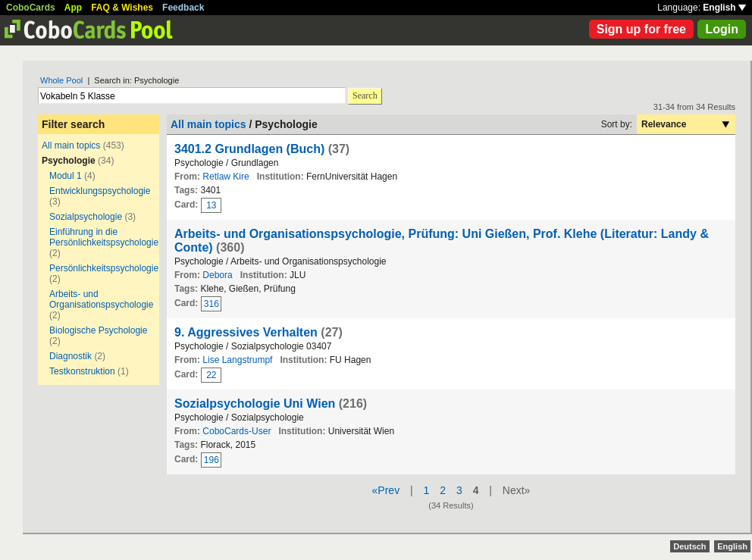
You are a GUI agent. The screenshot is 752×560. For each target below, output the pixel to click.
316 (211, 304)
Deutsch (689, 546)
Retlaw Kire (226, 177)
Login (722, 29)
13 (211, 205)
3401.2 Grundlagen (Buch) (249, 149)
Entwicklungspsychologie (100, 191)
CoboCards (31, 8)
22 (211, 375)
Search (365, 95)
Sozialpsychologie (86, 217)
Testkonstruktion (82, 371)
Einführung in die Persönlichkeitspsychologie (104, 237)
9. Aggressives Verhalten (246, 332)
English (724, 8)
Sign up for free (641, 29)
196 (211, 460)
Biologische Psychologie (98, 330)
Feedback (183, 8)
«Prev (386, 490)
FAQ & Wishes (122, 8)
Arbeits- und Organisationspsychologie (101, 299)
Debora (217, 275)
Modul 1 (66, 176)
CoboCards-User (237, 431)
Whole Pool (61, 80)
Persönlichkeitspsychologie (104, 268)
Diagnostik (70, 356)
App (73, 8)
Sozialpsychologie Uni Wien (255, 404)
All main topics (71, 145)
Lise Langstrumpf (237, 360)
